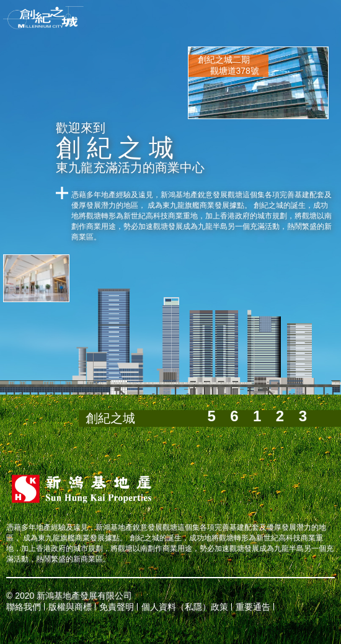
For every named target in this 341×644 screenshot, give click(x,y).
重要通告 (253, 607)
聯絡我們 (24, 607)
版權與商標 (70, 607)
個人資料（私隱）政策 (185, 607)
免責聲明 (117, 607)
